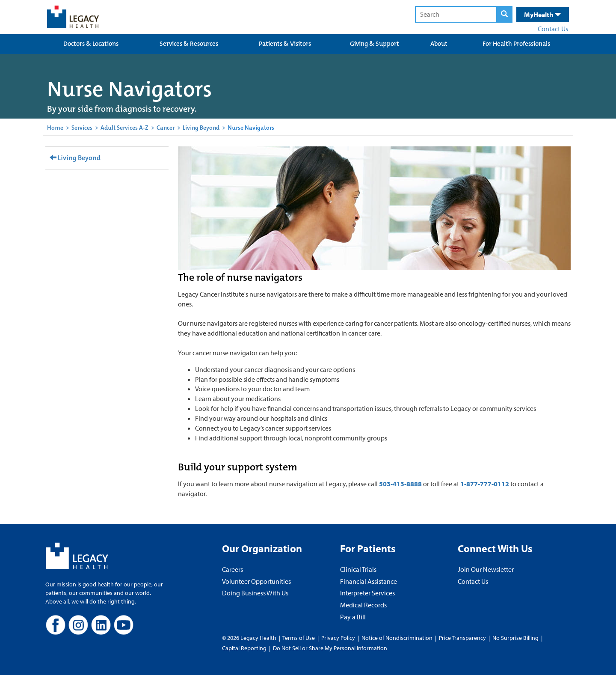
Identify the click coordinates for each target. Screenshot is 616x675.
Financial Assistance (369, 581)
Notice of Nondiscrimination (397, 638)
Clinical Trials (358, 569)
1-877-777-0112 (485, 484)
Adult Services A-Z (124, 128)
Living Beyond (201, 128)
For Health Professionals (516, 44)
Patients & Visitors (285, 44)
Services (82, 128)
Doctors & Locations (91, 44)
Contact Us (553, 29)
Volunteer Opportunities (256, 581)
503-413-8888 (400, 484)
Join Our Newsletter (486, 569)
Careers (232, 569)
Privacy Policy (338, 638)
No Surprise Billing (515, 638)
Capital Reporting (244, 648)
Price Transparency (462, 638)
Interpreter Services (367, 593)
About (439, 44)
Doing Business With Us (255, 593)
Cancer (166, 128)
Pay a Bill (353, 617)
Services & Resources (189, 44)
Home (55, 128)
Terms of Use (299, 638)
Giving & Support (375, 44)
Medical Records (363, 605)
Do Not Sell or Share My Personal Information (330, 648)
